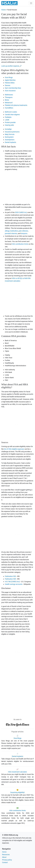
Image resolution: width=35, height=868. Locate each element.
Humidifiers (9, 108)
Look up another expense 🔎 (11, 66)
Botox (7, 100)
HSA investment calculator (17, 772)
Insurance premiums (12, 132)
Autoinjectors (10, 140)
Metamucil (9, 103)
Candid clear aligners (12, 115)
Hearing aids (9, 125)
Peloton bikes (10, 83)
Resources (6, 855)
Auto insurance (10, 91)
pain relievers (23, 231)
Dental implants (10, 142)
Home (3, 10)
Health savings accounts (14, 584)
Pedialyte (8, 117)
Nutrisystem (9, 137)
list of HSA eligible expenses (14, 449)
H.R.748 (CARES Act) (12, 582)
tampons (24, 233)
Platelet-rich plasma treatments (16, 105)
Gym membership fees (13, 88)
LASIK (7, 120)
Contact (5, 862)
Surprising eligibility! (18, 792)
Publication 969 (10, 579)
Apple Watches (10, 80)
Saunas (8, 85)
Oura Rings (9, 77)
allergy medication (11, 231)
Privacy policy (7, 860)
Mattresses (9, 95)
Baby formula (10, 134)
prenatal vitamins (11, 233)
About (4, 857)
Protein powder (10, 122)
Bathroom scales (11, 112)
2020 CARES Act (21, 212)
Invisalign (8, 129)
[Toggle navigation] (31, 3)
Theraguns (9, 97)
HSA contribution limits (20, 244)
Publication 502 (10, 576)
